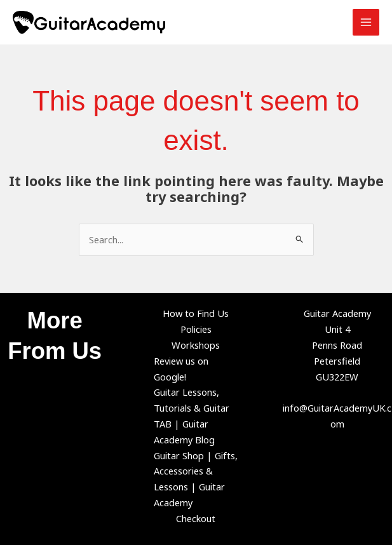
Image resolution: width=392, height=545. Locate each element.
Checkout (196, 518)
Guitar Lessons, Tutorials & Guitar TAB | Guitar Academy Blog (192, 415)
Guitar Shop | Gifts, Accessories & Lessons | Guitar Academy (196, 479)
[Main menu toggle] (366, 22)
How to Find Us (196, 313)
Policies (196, 329)
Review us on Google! (181, 369)
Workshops (196, 345)
